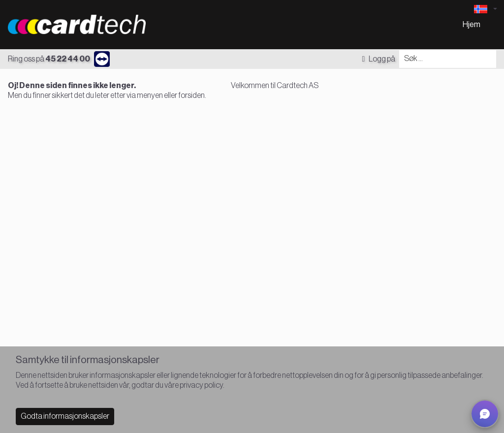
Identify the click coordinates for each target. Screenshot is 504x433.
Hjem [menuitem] (472, 25)
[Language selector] (485, 9)
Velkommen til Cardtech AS (275, 86)
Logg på (378, 59)
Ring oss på (49, 59)
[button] (485, 414)
